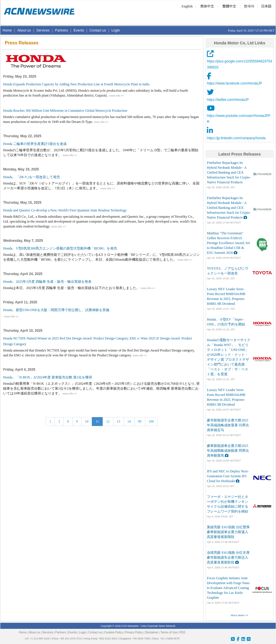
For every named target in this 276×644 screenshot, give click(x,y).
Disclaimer (152, 632)
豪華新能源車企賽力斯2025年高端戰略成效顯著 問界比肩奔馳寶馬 (228, 451)
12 (108, 421)
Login (116, 30)
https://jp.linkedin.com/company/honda (236, 138)
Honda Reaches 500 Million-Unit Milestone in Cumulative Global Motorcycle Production (65, 111)
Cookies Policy (114, 632)
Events (79, 30)
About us (24, 30)
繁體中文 (229, 6)
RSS (182, 632)
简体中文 (207, 6)
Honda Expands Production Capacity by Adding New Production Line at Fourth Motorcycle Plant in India (76, 84)
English (187, 6)
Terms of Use (169, 632)
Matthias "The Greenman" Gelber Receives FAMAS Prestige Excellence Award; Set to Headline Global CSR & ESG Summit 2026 (228, 243)
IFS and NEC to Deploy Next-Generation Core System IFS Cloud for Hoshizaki (228, 476)
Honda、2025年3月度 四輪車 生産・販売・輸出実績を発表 (47, 282)
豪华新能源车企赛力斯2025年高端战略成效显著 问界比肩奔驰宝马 (228, 425)
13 (118, 421)
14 (129, 421)
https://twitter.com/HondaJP (228, 100)
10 (87, 421)
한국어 (249, 6)
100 (151, 421)
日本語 (266, 6)
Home (7, 30)
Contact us (98, 30)
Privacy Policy (134, 632)
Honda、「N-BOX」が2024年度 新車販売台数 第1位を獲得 (48, 377)
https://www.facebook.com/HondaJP (234, 83)
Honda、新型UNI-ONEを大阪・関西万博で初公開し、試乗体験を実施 (56, 310)
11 (97, 421)
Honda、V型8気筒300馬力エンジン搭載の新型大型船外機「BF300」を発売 (60, 248)
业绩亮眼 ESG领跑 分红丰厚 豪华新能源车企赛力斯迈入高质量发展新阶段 (228, 557)
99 (140, 421)
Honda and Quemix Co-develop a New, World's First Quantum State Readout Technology (65, 210)
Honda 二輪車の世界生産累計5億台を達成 (35, 144)
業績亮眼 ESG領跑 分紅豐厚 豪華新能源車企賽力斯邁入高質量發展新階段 (228, 532)
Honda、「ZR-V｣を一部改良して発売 (32, 177)
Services (43, 30)
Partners (62, 30)
